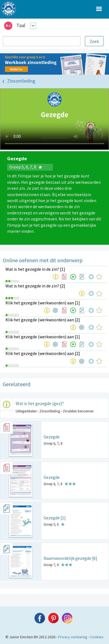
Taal (21, 25)
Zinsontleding (21, 81)
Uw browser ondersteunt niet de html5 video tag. (55, 119)
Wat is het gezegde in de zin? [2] (35, 286)
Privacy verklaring (73, 637)
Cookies (97, 637)
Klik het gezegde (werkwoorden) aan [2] (43, 320)
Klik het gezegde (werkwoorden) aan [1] (43, 303)
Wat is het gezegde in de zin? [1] (35, 269)
